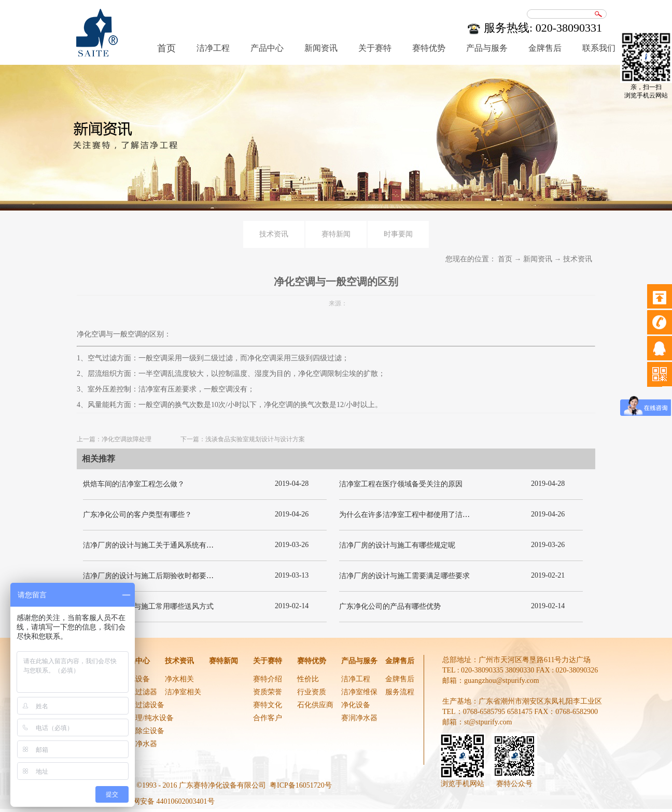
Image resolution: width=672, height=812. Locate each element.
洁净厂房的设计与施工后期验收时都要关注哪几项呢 (166, 576)
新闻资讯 (538, 259)
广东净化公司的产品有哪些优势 (390, 606)
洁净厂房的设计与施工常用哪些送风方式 (148, 606)
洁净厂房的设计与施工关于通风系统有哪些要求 (159, 545)
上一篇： (114, 439)
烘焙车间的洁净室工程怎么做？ (134, 484)
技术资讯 (578, 259)
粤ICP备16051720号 (301, 785)
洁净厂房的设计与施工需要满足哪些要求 (404, 576)
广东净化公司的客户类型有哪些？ (137, 515)
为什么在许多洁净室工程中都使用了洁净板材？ (415, 515)
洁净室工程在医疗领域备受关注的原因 (401, 484)
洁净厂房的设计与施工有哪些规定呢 (397, 545)
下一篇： (243, 439)
